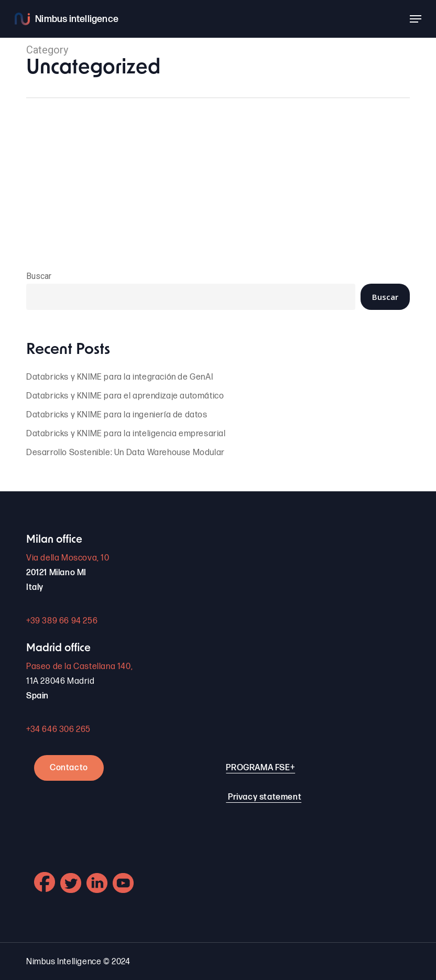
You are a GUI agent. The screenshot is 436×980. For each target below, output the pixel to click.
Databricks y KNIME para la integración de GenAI (119, 377)
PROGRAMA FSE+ (260, 768)
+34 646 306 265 (58, 730)
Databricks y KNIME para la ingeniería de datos (117, 415)
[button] (416, 19)
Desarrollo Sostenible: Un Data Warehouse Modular (126, 453)
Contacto (69, 768)
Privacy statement (265, 797)
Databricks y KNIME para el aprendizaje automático (125, 396)
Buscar (39, 276)
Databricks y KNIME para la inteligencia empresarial (126, 434)
